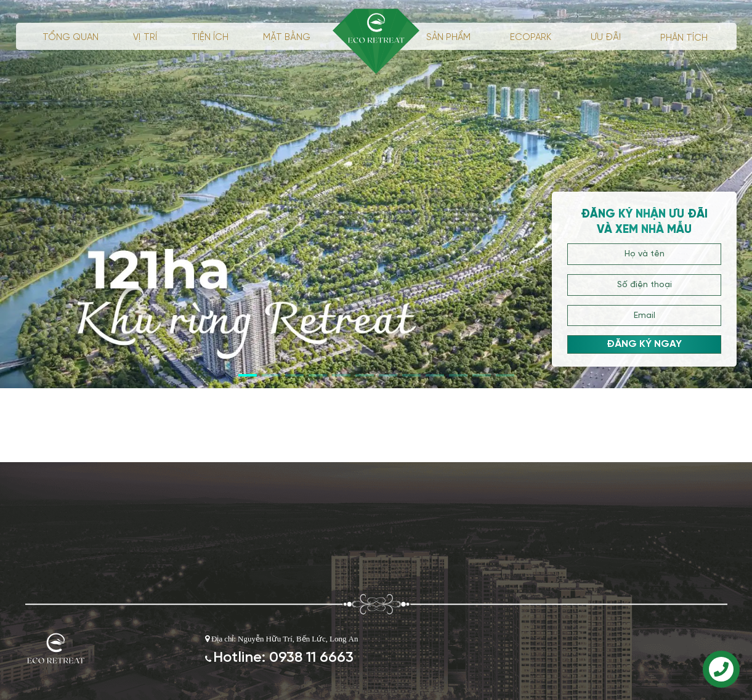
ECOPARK (531, 37)
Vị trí (145, 37)
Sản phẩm (448, 37)
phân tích (684, 38)
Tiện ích (210, 37)
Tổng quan (71, 37)
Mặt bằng (287, 37)
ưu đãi (606, 37)
